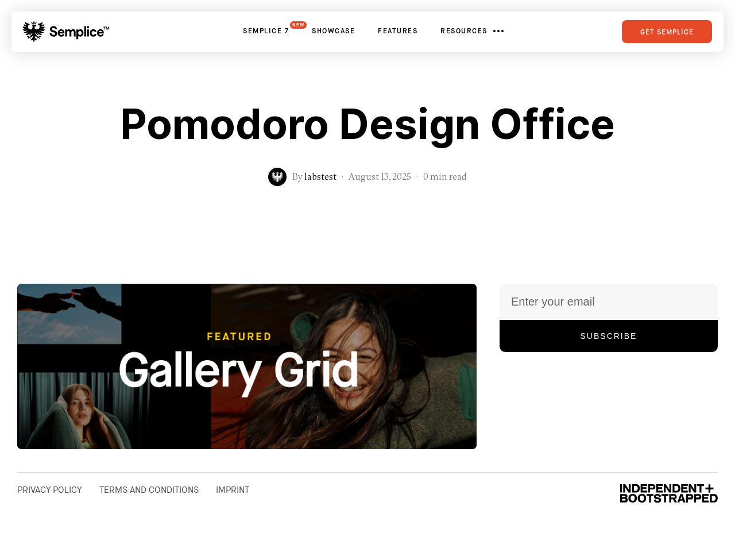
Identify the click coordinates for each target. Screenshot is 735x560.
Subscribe (609, 336)
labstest (320, 177)
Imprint (233, 490)
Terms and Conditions (149, 490)
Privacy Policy (50, 490)
